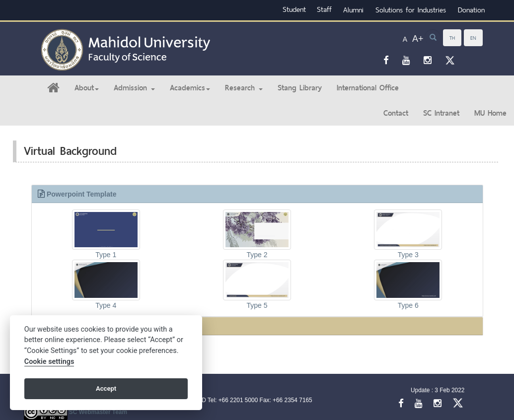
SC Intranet (441, 113)
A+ (418, 39)
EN (473, 38)
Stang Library (300, 88)
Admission (134, 88)
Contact (396, 113)
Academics (190, 88)
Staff (324, 9)
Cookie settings (49, 362)
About (87, 88)
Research (244, 88)
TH (452, 38)
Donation (471, 10)
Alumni (353, 10)
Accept (106, 388)
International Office (368, 88)
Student (294, 9)
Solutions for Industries (411, 10)
